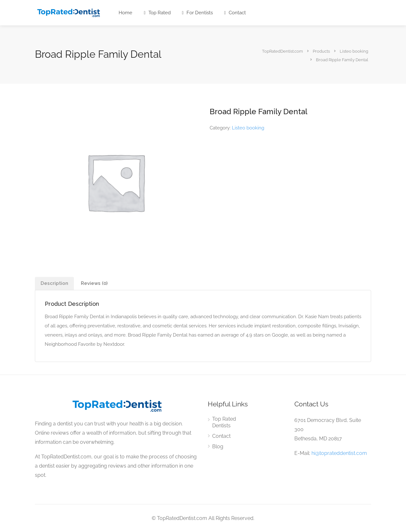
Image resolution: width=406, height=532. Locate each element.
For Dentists (197, 13)
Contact (235, 13)
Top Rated (157, 13)
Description (54, 283)
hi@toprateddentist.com (339, 453)
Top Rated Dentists (224, 422)
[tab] (54, 283)
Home (125, 13)
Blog (218, 447)
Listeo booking (248, 128)
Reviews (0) (94, 283)
